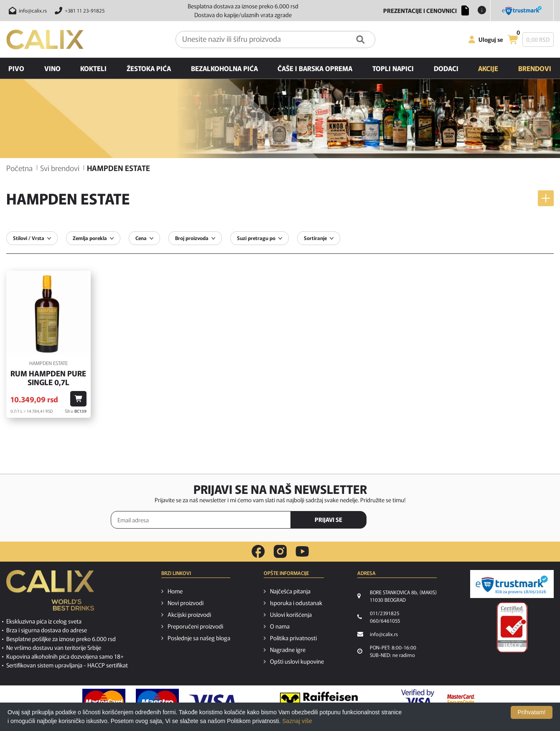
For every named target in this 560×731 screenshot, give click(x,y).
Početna (19, 168)
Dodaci (446, 68)
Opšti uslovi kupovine (297, 661)
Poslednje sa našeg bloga (199, 638)
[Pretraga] (360, 40)
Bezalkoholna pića (224, 68)
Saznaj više (297, 721)
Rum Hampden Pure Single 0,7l (48, 378)
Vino (52, 68)
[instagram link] (280, 552)
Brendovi (535, 68)
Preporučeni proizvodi (195, 626)
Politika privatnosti (293, 638)
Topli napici (393, 68)
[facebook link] (258, 552)
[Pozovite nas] (78, 10)
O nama (280, 626)
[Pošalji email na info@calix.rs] (27, 10)
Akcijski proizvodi (189, 614)
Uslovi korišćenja (291, 614)
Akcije (488, 68)
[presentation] (414, 520)
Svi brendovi (60, 168)
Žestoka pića (149, 68)
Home (175, 591)
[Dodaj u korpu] (78, 399)
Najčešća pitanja (290, 591)
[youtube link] (302, 551)
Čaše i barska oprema (315, 68)
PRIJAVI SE (328, 519)
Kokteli (93, 68)
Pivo (16, 68)
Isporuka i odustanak (296, 603)
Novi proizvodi (186, 603)
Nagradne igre (288, 649)
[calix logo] (50, 593)
